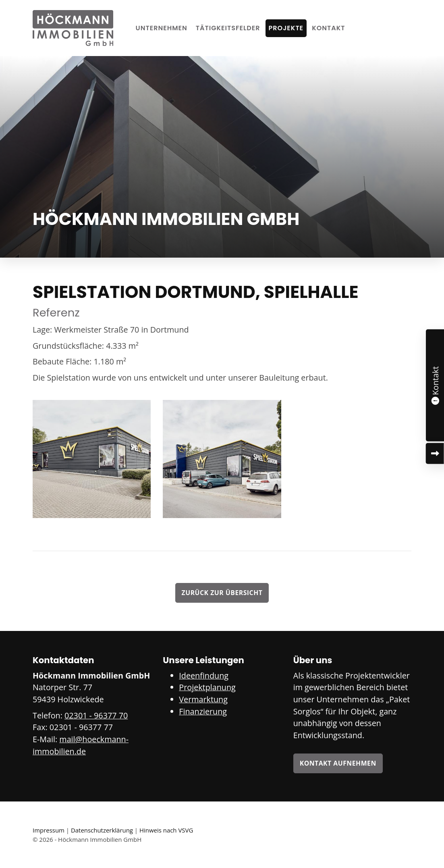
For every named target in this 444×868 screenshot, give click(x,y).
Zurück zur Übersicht (222, 593)
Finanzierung (203, 711)
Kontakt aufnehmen (338, 763)
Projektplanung (207, 687)
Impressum (49, 830)
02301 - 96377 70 (96, 715)
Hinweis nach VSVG (166, 830)
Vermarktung (203, 699)
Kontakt (328, 28)
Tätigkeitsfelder (228, 28)
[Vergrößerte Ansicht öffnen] (92, 459)
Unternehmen (162, 28)
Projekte (286, 28)
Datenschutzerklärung (102, 830)
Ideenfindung (204, 675)
